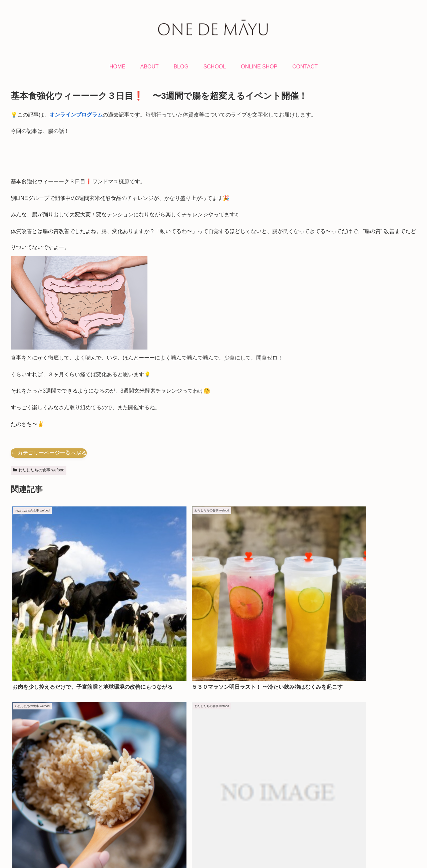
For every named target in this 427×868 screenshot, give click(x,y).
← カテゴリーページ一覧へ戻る (49, 453)
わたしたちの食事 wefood (39, 470)
